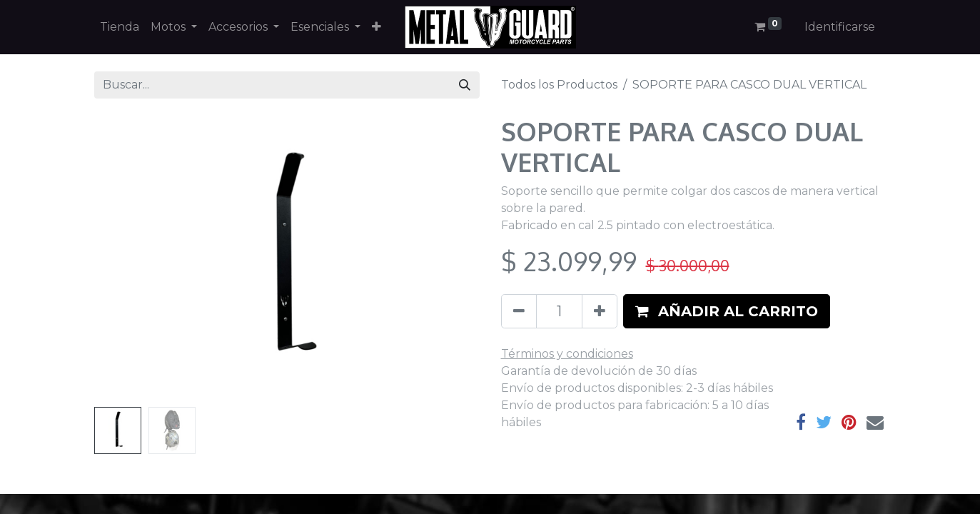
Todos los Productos (559, 85)
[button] (377, 27)
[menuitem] (120, 27)
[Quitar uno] (519, 311)
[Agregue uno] (600, 311)
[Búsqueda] (465, 85)
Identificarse (840, 27)
